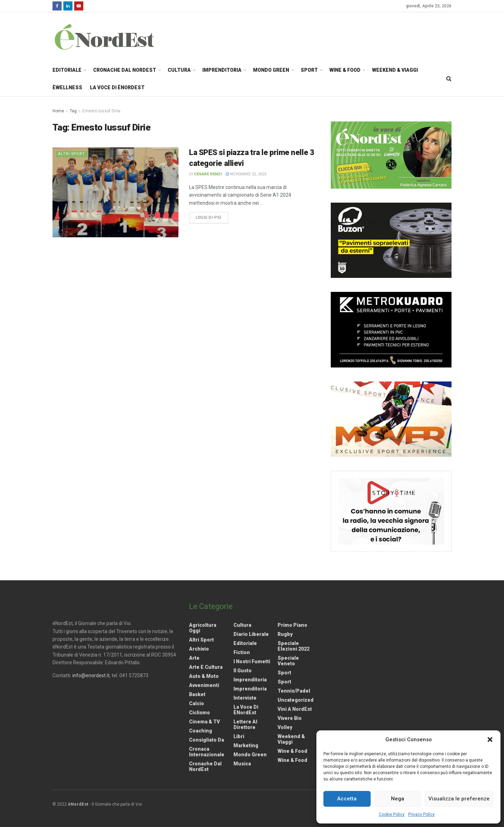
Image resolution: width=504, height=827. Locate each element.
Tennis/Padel (294, 691)
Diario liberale (251, 634)
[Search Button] (449, 79)
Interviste (245, 698)
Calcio (197, 703)
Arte (194, 658)
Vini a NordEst (295, 709)
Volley (285, 727)
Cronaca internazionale (207, 752)
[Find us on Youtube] (79, 6)
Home (58, 111)
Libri (239, 736)
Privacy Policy (421, 814)
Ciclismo (199, 713)
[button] (490, 740)
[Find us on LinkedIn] (68, 6)
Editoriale (67, 70)
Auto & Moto (204, 676)
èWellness (67, 87)
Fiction (242, 652)
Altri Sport (72, 154)
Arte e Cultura (206, 667)
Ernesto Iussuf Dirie (101, 111)
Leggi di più (212, 217)
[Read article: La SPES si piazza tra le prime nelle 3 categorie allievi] (115, 192)
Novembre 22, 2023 (246, 174)
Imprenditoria (222, 70)
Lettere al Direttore (245, 724)
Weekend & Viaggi (395, 70)
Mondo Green (271, 70)
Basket (197, 694)
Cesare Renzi (208, 174)
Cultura (179, 70)
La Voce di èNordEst (117, 87)
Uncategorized (296, 700)
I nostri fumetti (252, 661)
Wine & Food (345, 70)
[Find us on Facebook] (57, 6)
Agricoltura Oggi (203, 628)
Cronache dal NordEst (125, 70)
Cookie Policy (392, 814)
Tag (73, 111)
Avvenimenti (204, 685)
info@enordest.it (91, 675)
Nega (398, 799)
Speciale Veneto (288, 661)
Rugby (285, 634)
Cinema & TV (204, 722)
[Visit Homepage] (113, 37)
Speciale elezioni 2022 (293, 646)
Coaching (201, 731)
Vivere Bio (290, 718)
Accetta (347, 799)
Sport (309, 70)
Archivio (199, 649)
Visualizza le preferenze (459, 799)
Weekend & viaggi (291, 739)
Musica (242, 764)
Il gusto (243, 671)
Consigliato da (206, 740)
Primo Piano (292, 625)
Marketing (246, 745)
